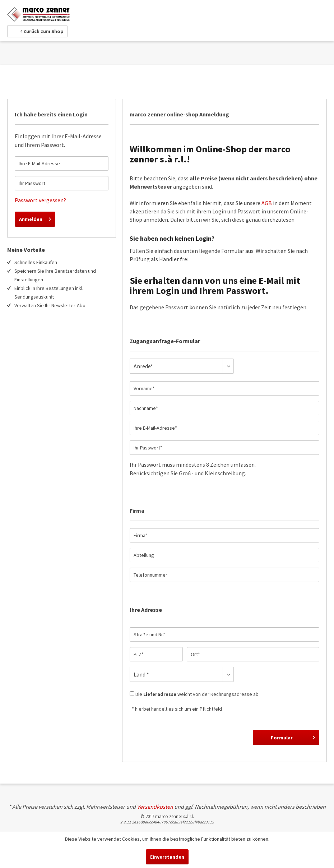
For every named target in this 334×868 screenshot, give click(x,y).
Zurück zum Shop (42, 31)
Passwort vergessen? (40, 200)
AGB (267, 203)
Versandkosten (155, 807)
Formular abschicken (292, 738)
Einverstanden (167, 857)
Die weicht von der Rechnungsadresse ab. (198, 694)
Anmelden (35, 218)
